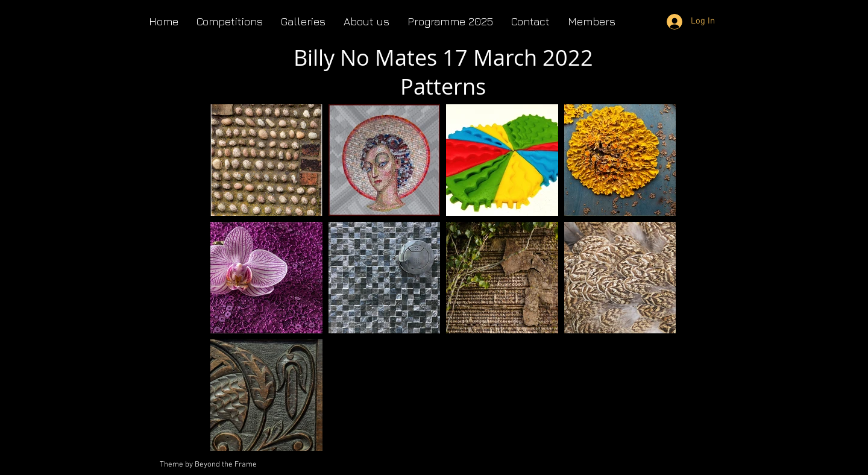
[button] (366, 21)
